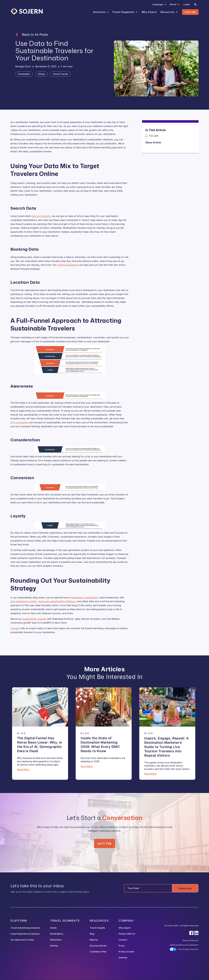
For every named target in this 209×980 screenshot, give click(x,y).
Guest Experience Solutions (25, 934)
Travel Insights (97, 928)
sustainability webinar (34, 619)
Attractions (56, 940)
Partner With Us (127, 934)
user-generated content (24, 601)
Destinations (57, 934)
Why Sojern (125, 928)
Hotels (53, 928)
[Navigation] (27, 11)
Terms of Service (190, 940)
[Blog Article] (40, 707)
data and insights (41, 216)
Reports (94, 940)
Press (122, 946)
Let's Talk (190, 12)
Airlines (54, 946)
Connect (15, 628)
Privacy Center (127, 952)
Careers (123, 940)
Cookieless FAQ (98, 952)
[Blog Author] (23, 66)
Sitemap (123, 958)
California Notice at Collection (184, 945)
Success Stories (98, 946)
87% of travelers (19, 422)
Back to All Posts (35, 35)
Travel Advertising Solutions (25, 928)
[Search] (195, 4)
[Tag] (24, 74)
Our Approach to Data (22, 940)
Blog (92, 934)
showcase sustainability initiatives (57, 601)
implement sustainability (85, 597)
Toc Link (154, 136)
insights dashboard (68, 265)
